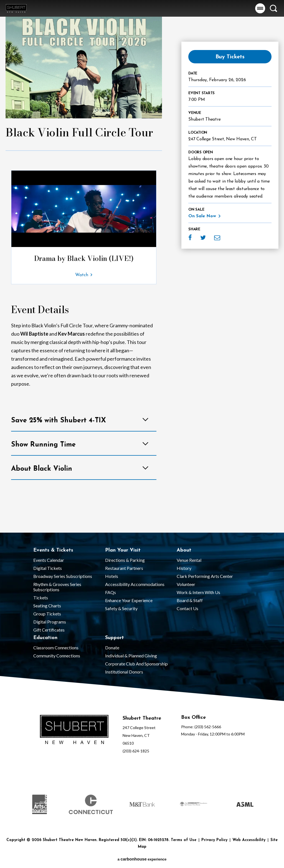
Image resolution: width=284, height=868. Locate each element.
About (184, 550)
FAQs (111, 592)
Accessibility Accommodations (135, 584)
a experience (142, 859)
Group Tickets (47, 614)
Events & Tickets (53, 550)
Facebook (190, 238)
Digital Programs (50, 622)
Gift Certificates (49, 630)
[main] (142, 266)
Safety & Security (121, 608)
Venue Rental (189, 560)
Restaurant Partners (124, 568)
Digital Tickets (48, 568)
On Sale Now (202, 216)
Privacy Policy (214, 840)
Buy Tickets (230, 57)
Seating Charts (47, 606)
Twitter (203, 238)
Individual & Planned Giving (131, 656)
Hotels (112, 576)
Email (217, 238)
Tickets (41, 598)
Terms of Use (184, 840)
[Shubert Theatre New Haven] (74, 730)
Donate (112, 648)
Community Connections (57, 656)
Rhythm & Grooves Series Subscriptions (57, 587)
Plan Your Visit (123, 550)
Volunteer (186, 584)
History (184, 568)
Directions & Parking (125, 560)
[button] (260, 8)
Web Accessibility (249, 840)
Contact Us (187, 608)
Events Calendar (49, 560)
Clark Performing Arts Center (205, 576)
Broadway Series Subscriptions (63, 576)
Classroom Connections (56, 648)
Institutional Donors (124, 672)
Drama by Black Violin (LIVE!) (84, 258)
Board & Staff (190, 600)
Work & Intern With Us (198, 592)
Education (45, 638)
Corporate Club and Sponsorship (136, 664)
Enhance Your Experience (129, 600)
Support (115, 638)
